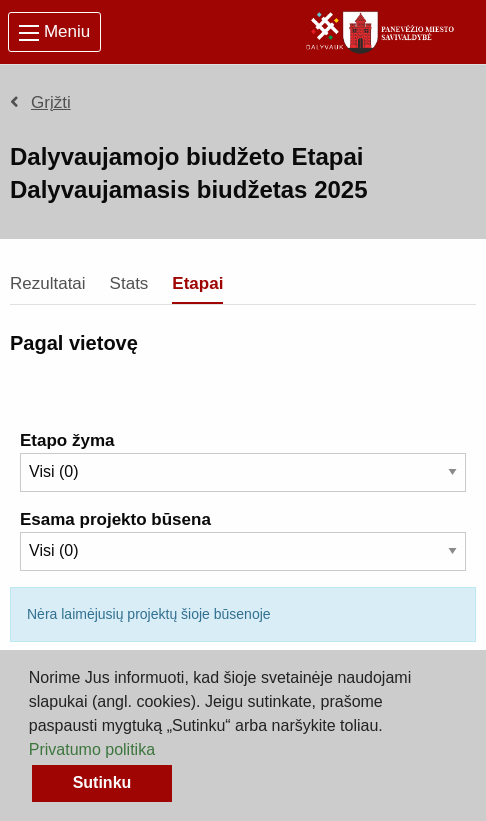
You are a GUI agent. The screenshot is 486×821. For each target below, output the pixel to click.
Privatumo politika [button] (92, 749)
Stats (129, 283)
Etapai (197, 283)
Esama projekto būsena (115, 519)
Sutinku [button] (102, 782)
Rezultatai (48, 283)
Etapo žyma (67, 440)
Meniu (54, 31)
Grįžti (40, 102)
